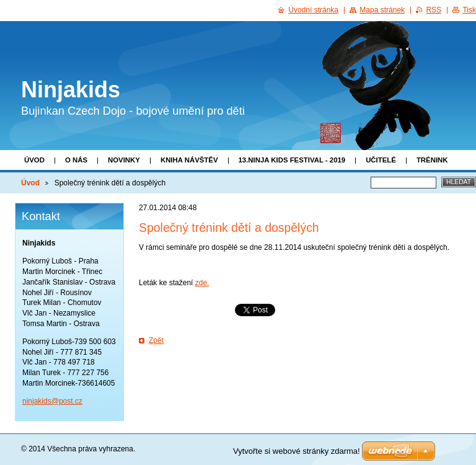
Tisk (469, 10)
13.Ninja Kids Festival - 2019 (292, 160)
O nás (76, 160)
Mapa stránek (382, 10)
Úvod (34, 160)
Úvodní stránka (313, 10)
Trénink (432, 160)
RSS (434, 10)
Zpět (156, 340)
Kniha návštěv (189, 160)
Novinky (124, 160)
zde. (202, 283)
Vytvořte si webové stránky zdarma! (297, 451)
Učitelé (381, 160)
